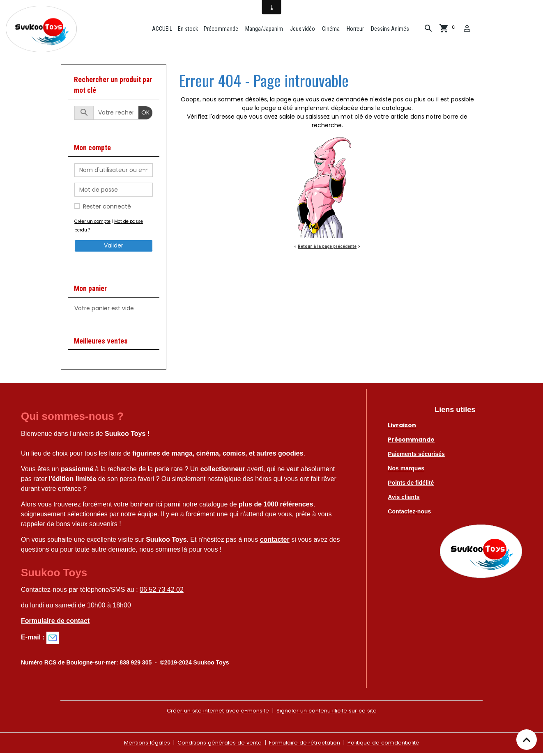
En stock (190, 30)
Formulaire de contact (55, 624)
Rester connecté (107, 209)
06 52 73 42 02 (162, 592)
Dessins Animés (391, 30)
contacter (275, 542)
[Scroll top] (527, 740)
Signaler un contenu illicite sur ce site (330, 713)
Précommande (223, 30)
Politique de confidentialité (389, 745)
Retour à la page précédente (327, 249)
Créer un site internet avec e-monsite (214, 713)
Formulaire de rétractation (305, 745)
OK (145, 116)
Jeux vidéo (304, 30)
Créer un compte (94, 224)
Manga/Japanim (266, 30)
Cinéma (332, 30)
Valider (114, 249)
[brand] (45, 30)
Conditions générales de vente (215, 745)
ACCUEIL (163, 30)
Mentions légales (140, 745)
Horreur (357, 30)
